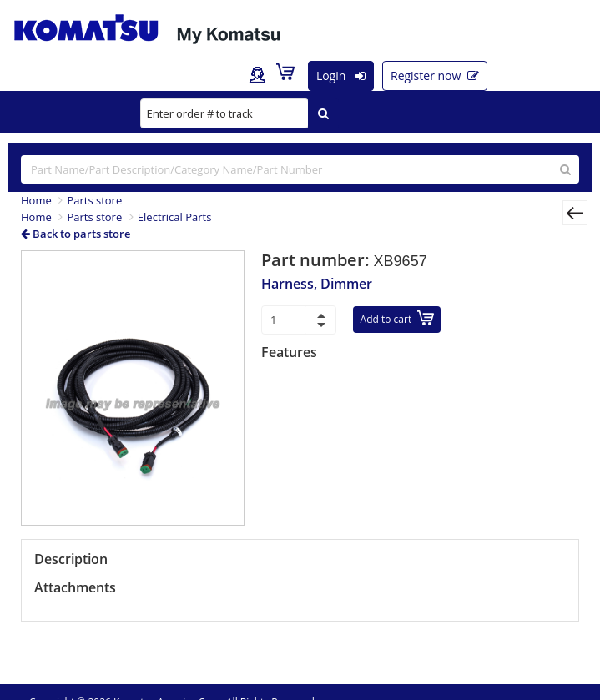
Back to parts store (76, 234)
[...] (300, 169)
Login (341, 76)
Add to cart (398, 318)
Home (36, 200)
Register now (435, 76)
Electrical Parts (175, 217)
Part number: (318, 260)
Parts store (94, 200)
